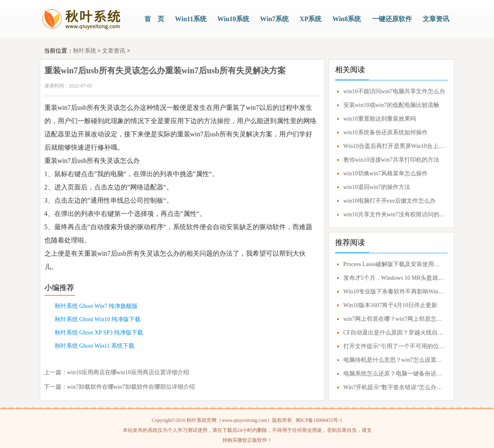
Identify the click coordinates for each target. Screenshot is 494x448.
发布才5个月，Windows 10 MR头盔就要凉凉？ (394, 278)
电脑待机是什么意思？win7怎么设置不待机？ (394, 360)
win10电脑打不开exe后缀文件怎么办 (389, 201)
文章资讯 (436, 19)
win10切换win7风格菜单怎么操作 (386, 173)
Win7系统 (274, 19)
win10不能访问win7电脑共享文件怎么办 (394, 91)
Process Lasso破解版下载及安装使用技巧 (394, 264)
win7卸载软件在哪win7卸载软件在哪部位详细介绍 (131, 387)
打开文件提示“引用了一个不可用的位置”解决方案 (394, 346)
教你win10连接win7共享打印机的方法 (391, 160)
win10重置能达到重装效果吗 (380, 119)
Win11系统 (191, 19)
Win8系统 (347, 19)
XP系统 (310, 19)
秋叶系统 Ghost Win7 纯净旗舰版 (96, 306)
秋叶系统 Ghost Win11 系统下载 (95, 346)
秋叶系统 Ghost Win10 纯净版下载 (98, 319)
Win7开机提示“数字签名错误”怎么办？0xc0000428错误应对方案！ (394, 387)
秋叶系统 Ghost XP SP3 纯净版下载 (99, 333)
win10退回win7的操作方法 (377, 187)
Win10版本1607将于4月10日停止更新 (391, 305)
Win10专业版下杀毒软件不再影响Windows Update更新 (394, 292)
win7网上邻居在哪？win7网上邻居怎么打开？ (394, 319)
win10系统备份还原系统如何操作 (386, 132)
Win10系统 (233, 19)
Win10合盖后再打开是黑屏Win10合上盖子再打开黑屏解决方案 (394, 146)
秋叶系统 (85, 51)
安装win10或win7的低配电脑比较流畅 (391, 105)
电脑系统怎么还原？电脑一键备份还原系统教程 (394, 374)
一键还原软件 (392, 19)
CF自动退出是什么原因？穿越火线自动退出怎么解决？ (394, 333)
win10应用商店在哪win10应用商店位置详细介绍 (128, 372)
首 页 (154, 19)
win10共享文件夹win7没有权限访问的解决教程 (394, 214)
